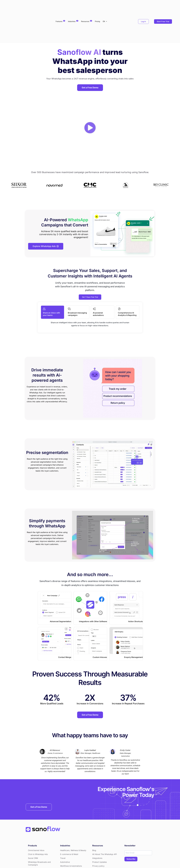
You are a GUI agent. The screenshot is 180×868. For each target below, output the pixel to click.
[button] (90, 96)
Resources (87, 6)
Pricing (97, 6)
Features (60, 6)
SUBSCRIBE (131, 828)
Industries (73, 6)
